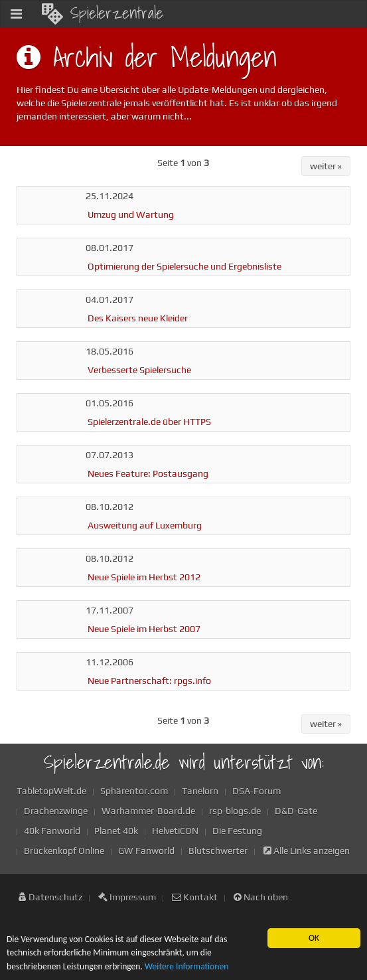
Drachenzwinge (56, 811)
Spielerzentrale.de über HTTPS (149, 422)
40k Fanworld (52, 831)
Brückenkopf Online (64, 851)
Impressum (127, 897)
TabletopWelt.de (51, 791)
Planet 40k (116, 831)
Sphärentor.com (134, 791)
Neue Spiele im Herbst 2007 (144, 629)
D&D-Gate (296, 811)
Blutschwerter (218, 851)
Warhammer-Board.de (148, 811)
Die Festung (237, 831)
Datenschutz (50, 897)
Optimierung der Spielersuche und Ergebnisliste (184, 266)
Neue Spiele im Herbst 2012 (144, 577)
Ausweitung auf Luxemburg (145, 525)
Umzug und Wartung (131, 214)
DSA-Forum (257, 791)
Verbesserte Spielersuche (139, 370)
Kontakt (195, 897)
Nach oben (261, 897)
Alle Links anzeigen (307, 851)
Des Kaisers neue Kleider (138, 318)
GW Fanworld (146, 851)
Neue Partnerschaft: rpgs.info (149, 681)
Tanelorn (200, 791)
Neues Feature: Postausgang (148, 473)
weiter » (326, 166)
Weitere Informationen (186, 966)
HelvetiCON (175, 831)
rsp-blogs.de (235, 811)
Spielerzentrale (103, 13)
